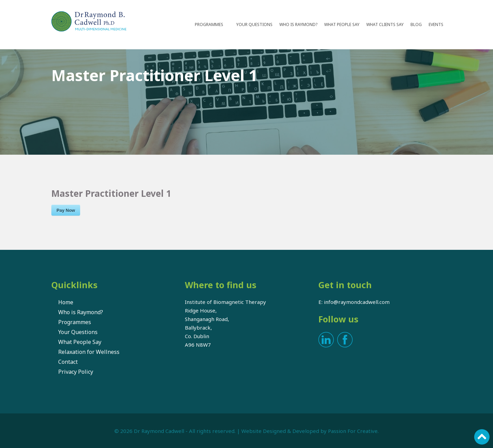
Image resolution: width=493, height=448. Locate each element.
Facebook (345, 340)
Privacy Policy (76, 372)
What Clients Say (385, 24)
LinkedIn (326, 340)
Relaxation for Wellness (89, 352)
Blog (416, 24)
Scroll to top (482, 437)
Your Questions (254, 24)
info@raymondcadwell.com (357, 302)
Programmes (209, 24)
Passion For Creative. (353, 431)
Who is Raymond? (298, 24)
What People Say (342, 24)
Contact (68, 362)
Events (436, 24)
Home (66, 302)
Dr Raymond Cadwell (159, 431)
